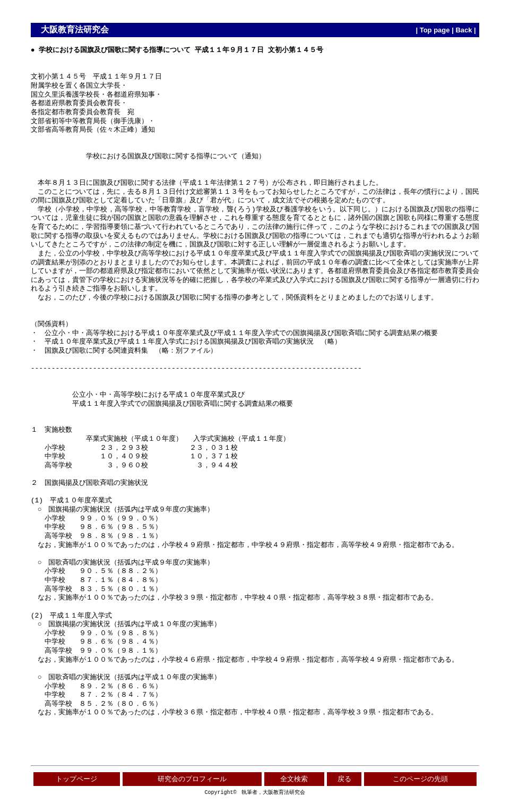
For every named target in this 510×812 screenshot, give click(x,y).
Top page (435, 30)
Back (464, 30)
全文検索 (294, 779)
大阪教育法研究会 (75, 29)
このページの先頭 (420, 779)
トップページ (76, 779)
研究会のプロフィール (192, 779)
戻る (344, 779)
